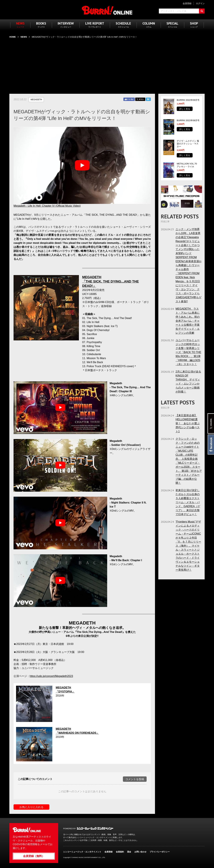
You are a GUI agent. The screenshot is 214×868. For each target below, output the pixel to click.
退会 (129, 852)
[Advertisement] (107, 64)
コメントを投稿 (135, 779)
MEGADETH (36, 100)
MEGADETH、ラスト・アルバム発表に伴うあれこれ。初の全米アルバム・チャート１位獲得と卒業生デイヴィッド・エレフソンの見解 (188, 321)
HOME (13, 37)
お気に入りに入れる (31, 807)
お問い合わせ (140, 852)
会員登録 (109, 852)
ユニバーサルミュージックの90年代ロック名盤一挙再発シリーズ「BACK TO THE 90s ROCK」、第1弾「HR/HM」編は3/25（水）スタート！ (188, 352)
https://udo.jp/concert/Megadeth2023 (51, 676)
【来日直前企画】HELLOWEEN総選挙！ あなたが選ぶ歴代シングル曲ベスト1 (188, 423)
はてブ (148, 99)
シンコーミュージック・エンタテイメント (95, 828)
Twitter (140, 99)
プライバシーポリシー (160, 852)
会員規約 (120, 852)
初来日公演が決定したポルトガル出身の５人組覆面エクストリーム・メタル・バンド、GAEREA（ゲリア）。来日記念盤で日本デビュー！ (188, 502)
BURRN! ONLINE (107, 10)
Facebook (211, 445)
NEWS (24, 37)
